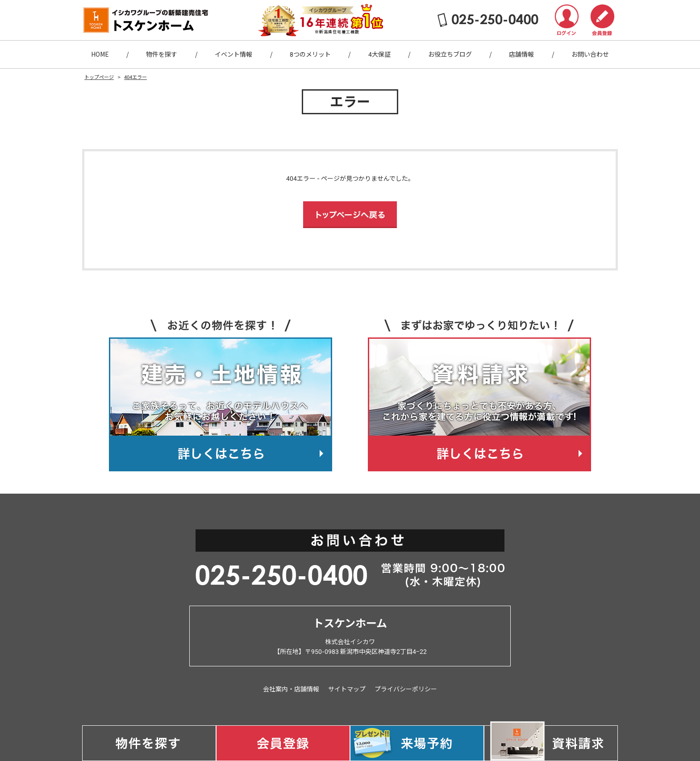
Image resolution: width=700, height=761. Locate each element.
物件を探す (162, 54)
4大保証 (379, 54)
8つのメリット (310, 54)
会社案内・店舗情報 (291, 689)
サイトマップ (347, 689)
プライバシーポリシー (406, 689)
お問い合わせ (590, 54)
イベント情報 (233, 54)
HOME (100, 54)
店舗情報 (521, 54)
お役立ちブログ (450, 54)
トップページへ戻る (350, 215)
